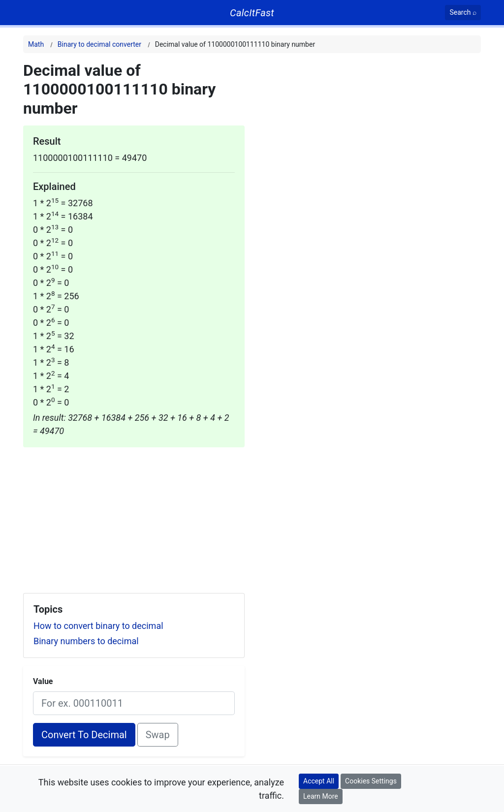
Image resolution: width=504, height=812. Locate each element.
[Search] (463, 13)
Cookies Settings (371, 781)
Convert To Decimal (84, 735)
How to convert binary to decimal (98, 626)
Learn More (321, 796)
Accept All (319, 781)
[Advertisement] (134, 516)
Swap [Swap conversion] (158, 735)
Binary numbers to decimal (86, 641)
